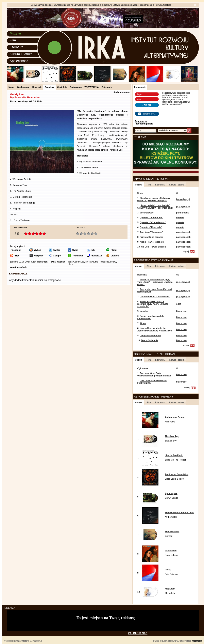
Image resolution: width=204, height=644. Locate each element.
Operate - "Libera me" (151, 218)
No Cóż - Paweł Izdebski (154, 247)
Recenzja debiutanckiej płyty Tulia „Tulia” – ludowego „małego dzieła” (155, 282)
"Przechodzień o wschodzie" (155, 297)
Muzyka (15, 33)
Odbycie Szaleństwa (151, 335)
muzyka (61, 262)
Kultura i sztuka (176, 185)
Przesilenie (171, 551)
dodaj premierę (122, 92)
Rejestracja (141, 121)
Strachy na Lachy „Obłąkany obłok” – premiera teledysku (154, 199)
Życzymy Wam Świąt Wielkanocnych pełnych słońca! (154, 374)
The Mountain (172, 531)
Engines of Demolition (177, 474)
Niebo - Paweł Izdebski (152, 242)
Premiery (49, 87)
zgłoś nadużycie (19, 267)
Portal (168, 570)
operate (180, 218)
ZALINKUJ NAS (138, 633)
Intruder (144, 311)
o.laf (178, 304)
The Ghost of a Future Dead (180, 512)
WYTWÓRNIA (91, 87)
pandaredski (183, 213)
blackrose (42, 262)
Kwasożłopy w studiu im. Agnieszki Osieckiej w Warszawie (155, 329)
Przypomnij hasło (144, 124)
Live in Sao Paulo (174, 455)
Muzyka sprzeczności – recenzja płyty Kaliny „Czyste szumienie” (153, 304)
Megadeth (170, 589)
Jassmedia (197, 641)
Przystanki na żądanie (151, 237)
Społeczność (19, 61)
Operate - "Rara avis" (151, 227)
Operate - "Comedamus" (153, 222)
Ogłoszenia (76, 87)
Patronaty (107, 87)
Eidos (143, 323)
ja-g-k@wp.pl (183, 199)
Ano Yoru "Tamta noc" (152, 232)
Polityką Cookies (163, 5)
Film (13, 40)
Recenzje (37, 87)
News (11, 87)
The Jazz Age (172, 436)
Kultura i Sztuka (21, 54)
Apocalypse (171, 493)
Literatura (17, 47)
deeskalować (147, 213)
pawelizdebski (184, 232)
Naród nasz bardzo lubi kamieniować (151, 317)
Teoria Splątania (150, 340)
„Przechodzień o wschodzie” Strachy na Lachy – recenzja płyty (155, 207)
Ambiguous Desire (175, 417)
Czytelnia (62, 87)
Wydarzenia (23, 87)
